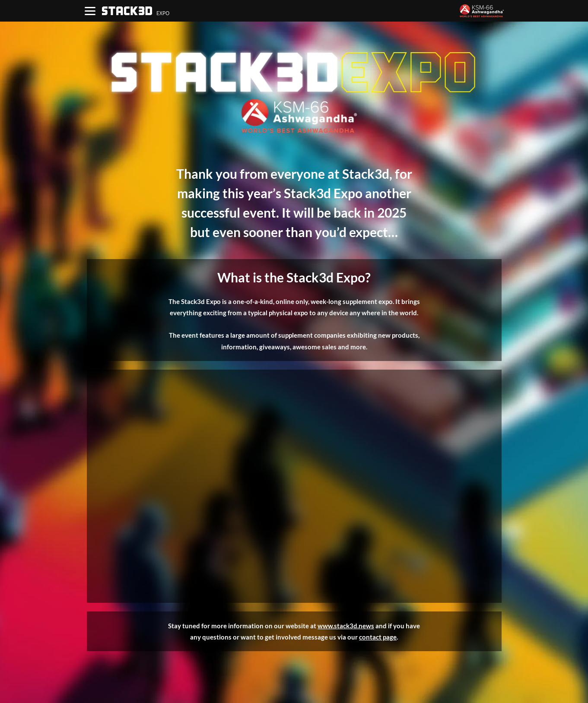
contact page (378, 637)
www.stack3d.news (346, 626)
